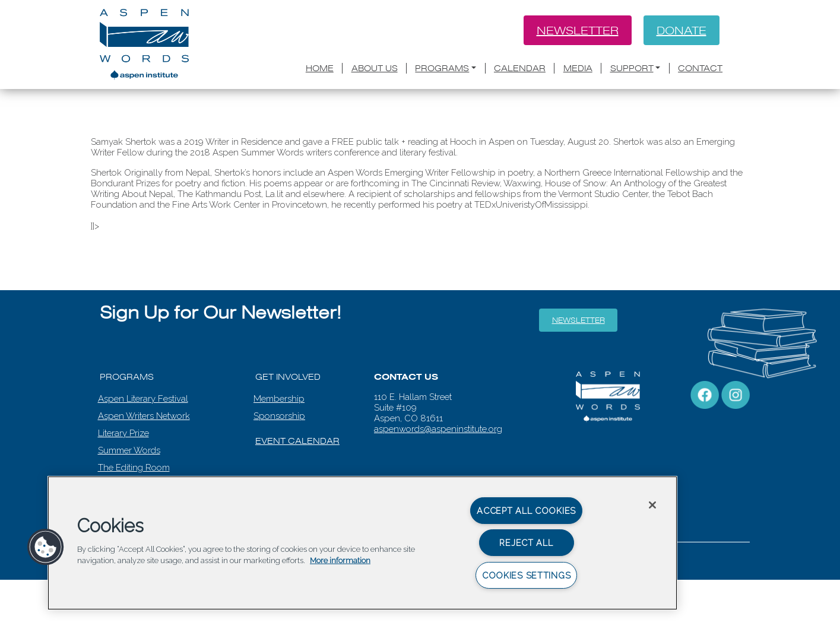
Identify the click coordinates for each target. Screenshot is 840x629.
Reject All (526, 543)
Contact (700, 68)
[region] (362, 543)
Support (632, 68)
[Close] (652, 505)
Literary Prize (123, 433)
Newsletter (578, 30)
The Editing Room (134, 468)
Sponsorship (279, 416)
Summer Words (129, 450)
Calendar (520, 68)
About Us (375, 68)
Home (320, 68)
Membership (279, 399)
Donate (681, 30)
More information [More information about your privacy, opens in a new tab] (340, 560)
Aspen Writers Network (144, 416)
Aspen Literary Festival (143, 399)
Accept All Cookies (526, 511)
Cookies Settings (527, 575)
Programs (442, 68)
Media (578, 68)
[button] (46, 547)
